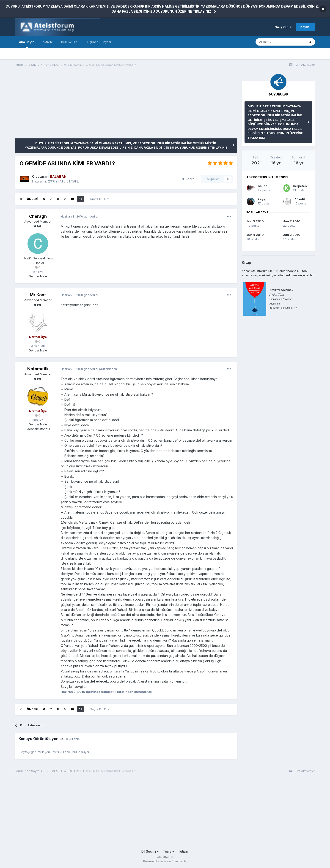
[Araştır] (280, 42)
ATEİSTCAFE (69, 181)
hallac (263, 186)
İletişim (184, 851)
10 (72, 199)
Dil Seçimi (150, 851)
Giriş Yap (283, 27)
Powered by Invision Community (165, 861)
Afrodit (300, 199)
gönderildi (79, 216)
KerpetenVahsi (304, 186)
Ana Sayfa (27, 44)
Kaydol (305, 27)
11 (80, 199)
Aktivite (48, 42)
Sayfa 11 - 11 (100, 199)
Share (188, 179)
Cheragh (38, 216)
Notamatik (38, 369)
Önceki (32, 199)
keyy (261, 199)
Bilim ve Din (69, 42)
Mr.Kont (38, 295)
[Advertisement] (98, 106)
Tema (169, 851)
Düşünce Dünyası (98, 42)
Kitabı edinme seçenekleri (296, 275)
